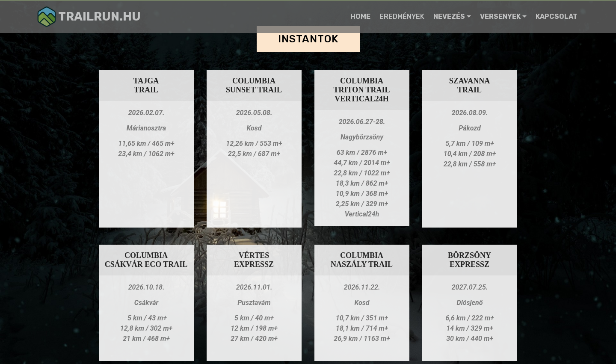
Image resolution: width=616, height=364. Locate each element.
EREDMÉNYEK (402, 16)
